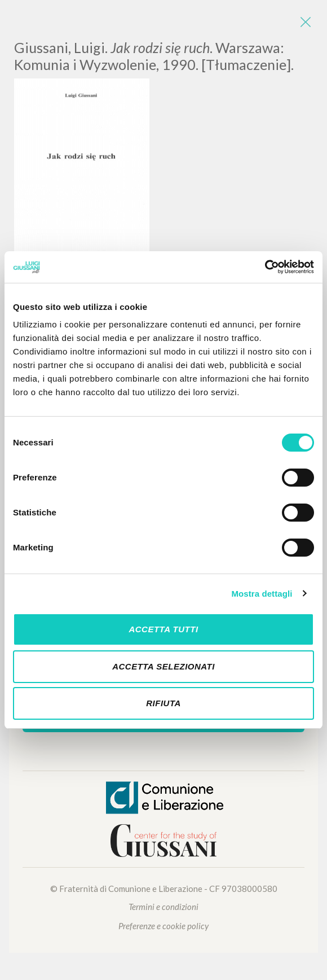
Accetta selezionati (163, 666)
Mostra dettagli (262, 594)
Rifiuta (163, 703)
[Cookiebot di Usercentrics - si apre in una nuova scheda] (265, 267)
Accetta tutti (163, 629)
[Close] (304, 23)
